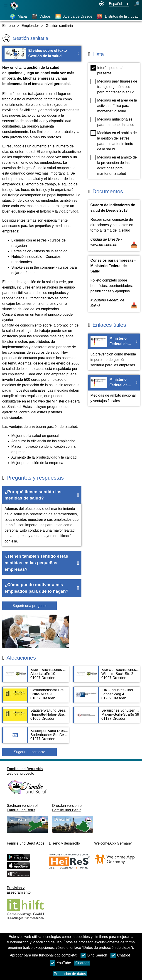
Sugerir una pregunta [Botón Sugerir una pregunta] (29, 606)
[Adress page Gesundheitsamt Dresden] (35, 697)
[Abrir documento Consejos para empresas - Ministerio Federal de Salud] (114, 284)
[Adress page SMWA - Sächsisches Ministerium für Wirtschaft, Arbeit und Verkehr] (106, 677)
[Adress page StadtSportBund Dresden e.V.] (35, 738)
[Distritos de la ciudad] (118, 17)
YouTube (60, 963)
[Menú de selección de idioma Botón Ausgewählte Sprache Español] (119, 4)
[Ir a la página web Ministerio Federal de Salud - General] (114, 352)
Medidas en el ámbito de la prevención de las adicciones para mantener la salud (114, 165)
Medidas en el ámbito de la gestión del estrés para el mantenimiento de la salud (114, 141)
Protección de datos (70, 974)
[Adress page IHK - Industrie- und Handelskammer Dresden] (106, 697)
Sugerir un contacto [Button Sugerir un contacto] (30, 752)
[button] (42, 495)
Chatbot (120, 955)
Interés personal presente (107, 70)
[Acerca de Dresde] (74, 17)
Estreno (9, 26)
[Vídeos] (41, 17)
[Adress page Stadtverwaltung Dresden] (35, 717)
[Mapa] (18, 17)
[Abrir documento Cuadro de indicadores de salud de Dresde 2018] (114, 226)
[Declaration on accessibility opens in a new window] (102, 4)
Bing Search (94, 955)
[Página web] (15, 10)
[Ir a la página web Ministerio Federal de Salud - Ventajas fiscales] (114, 390)
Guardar (82, 963)
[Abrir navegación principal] (6, 5)
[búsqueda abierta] (137, 4)
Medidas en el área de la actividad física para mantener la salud (114, 105)
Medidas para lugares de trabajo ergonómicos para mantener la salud (114, 86)
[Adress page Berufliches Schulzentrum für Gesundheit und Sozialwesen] (106, 717)
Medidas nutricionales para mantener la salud (113, 122)
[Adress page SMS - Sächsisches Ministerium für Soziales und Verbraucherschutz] (35, 677)
